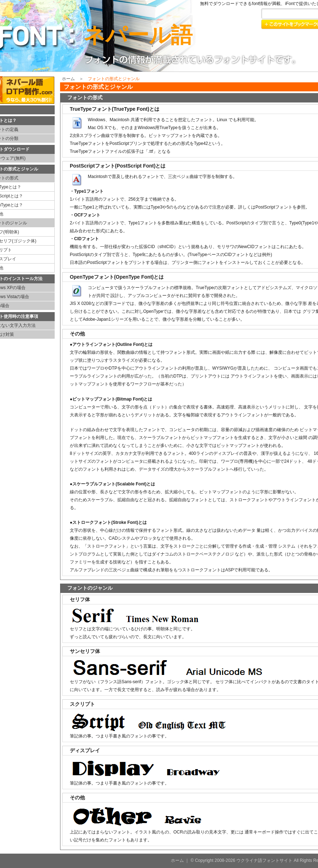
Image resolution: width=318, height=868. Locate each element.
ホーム (68, 79)
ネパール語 (138, 35)
